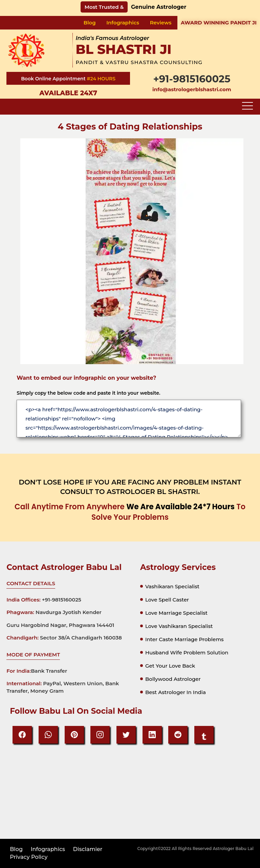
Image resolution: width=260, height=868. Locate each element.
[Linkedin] (152, 735)
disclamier (88, 849)
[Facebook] (22, 735)
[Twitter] (126, 735)
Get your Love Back (170, 666)
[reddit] (178, 735)
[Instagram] (100, 735)
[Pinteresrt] (74, 735)
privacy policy (29, 857)
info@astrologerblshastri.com (192, 89)
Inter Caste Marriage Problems (185, 639)
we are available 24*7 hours (180, 507)
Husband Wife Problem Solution (187, 653)
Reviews (161, 23)
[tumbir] (204, 735)
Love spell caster (167, 600)
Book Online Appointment (54, 79)
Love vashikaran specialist (179, 626)
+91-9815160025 (192, 79)
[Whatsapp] (48, 735)
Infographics (123, 23)
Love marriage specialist (176, 613)
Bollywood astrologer (173, 679)
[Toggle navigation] (247, 106)
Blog (90, 23)
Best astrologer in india (176, 692)
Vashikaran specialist (172, 586)
